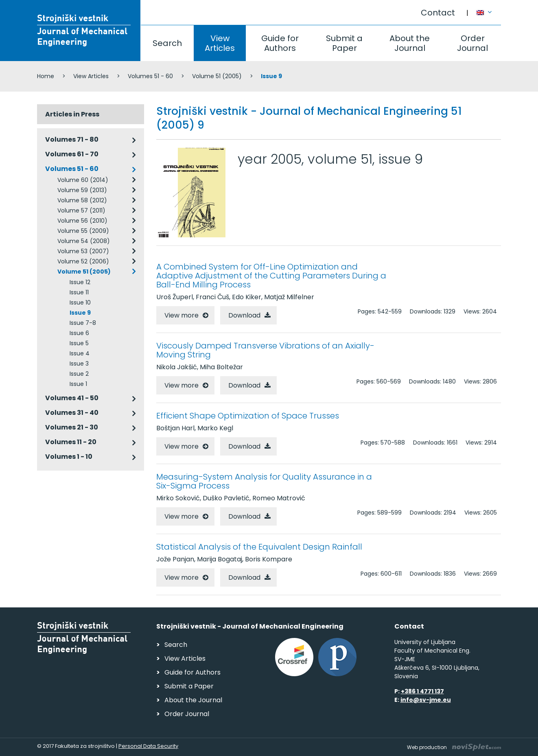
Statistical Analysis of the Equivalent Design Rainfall (259, 547)
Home (46, 76)
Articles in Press (72, 114)
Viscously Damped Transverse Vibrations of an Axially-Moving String (265, 350)
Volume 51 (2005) (217, 76)
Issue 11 (79, 292)
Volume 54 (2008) (84, 241)
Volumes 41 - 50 (72, 398)
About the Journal (410, 43)
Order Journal (472, 43)
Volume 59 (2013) (82, 190)
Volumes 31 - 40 (72, 413)
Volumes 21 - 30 (72, 427)
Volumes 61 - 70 (72, 154)
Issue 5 (79, 343)
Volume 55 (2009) (83, 231)
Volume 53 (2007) (83, 251)
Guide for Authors (280, 43)
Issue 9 (80, 313)
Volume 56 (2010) (82, 221)
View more (182, 315)
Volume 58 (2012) (82, 200)
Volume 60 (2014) (83, 180)
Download (244, 315)
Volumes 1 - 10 (69, 457)
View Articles (220, 43)
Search (167, 43)
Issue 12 (80, 282)
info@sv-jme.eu (426, 700)
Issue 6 (79, 333)
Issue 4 (80, 353)
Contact (438, 13)
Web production (454, 747)
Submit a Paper (344, 43)
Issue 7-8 (83, 323)
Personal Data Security (148, 746)
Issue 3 (79, 364)
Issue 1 (78, 384)
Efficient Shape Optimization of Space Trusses (248, 416)
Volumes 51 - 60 (150, 76)
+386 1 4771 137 (422, 691)
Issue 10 (80, 302)
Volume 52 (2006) (83, 261)
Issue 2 (79, 374)
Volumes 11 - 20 (71, 442)
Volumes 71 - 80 (72, 139)
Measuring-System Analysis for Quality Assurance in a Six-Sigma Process (264, 481)
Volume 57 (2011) (81, 210)
